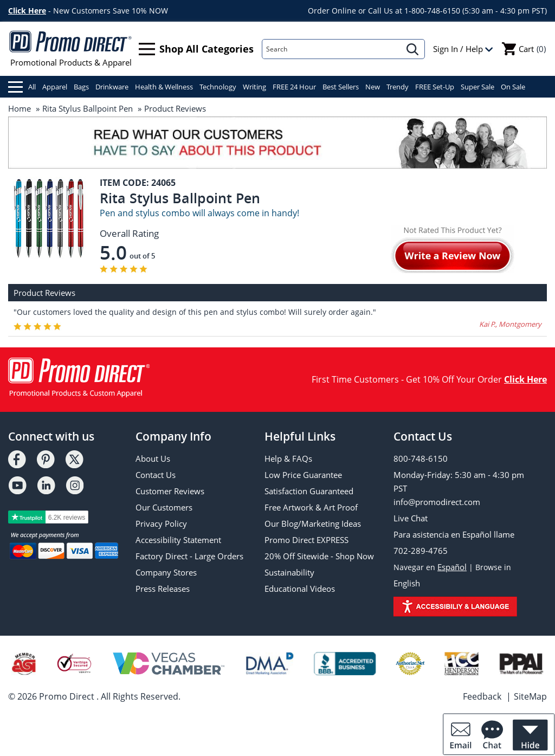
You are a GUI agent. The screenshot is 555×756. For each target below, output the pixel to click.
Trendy (398, 87)
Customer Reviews (170, 491)
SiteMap (530, 696)
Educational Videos (300, 589)
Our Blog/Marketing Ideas (313, 524)
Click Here (27, 11)
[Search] (332, 49)
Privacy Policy (161, 524)
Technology (218, 87)
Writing (254, 87)
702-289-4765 (421, 551)
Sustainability (289, 572)
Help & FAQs (288, 458)
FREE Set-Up (435, 87)
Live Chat (411, 518)
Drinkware (112, 87)
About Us (153, 458)
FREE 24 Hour (294, 87)
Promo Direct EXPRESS (306, 540)
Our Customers (164, 507)
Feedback (482, 696)
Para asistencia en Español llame (454, 534)
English (407, 583)
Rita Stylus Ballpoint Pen (88, 108)
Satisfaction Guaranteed (309, 491)
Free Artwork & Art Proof (311, 507)
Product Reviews (175, 108)
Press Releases (163, 589)
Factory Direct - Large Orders (189, 556)
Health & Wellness (164, 87)
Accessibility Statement (178, 540)
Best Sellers (341, 87)
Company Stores (166, 572)
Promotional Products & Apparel (71, 49)
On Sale (513, 87)
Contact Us (156, 475)
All (22, 87)
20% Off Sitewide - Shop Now (319, 556)
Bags (81, 87)
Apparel (55, 87)
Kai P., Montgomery (510, 324)
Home (20, 108)
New (373, 87)
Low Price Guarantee (303, 475)
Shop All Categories (196, 49)
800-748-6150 (421, 458)
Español (452, 567)
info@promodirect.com (437, 502)
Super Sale (477, 87)
